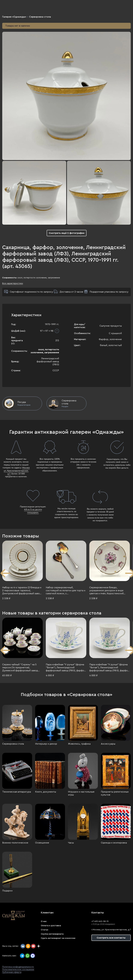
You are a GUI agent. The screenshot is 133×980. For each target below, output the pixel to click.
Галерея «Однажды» (14, 17)
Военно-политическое (15, 843)
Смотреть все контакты (111, 938)
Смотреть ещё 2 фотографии (67, 233)
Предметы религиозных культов (115, 793)
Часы (71, 843)
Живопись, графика (79, 744)
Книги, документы (46, 792)
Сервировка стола (40, 17)
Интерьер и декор (46, 744)
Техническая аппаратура (17, 792)
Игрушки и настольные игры (81, 793)
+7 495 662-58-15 (100, 921)
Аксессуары (108, 744)
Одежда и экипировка (114, 843)
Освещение (42, 843)
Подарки (7, 891)
